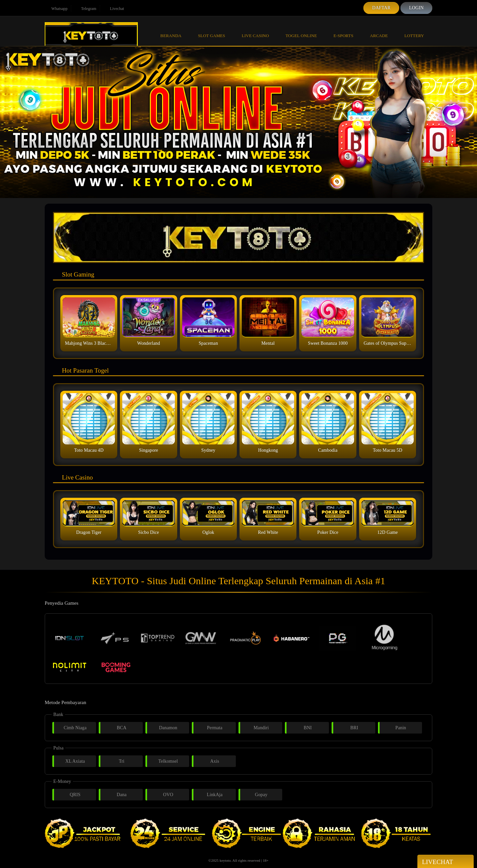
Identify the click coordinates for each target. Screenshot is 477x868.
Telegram (85, 9)
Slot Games (212, 30)
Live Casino (255, 30)
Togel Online (301, 30)
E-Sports (344, 30)
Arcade (379, 30)
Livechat (114, 9)
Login (416, 8)
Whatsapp (56, 9)
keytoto (225, 860)
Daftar (381, 8)
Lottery (414, 30)
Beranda (171, 30)
